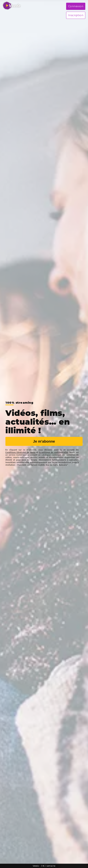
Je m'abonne (44, 441)
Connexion (76, 6)
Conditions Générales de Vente (21, 452)
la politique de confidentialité (54, 452)
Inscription (76, 15)
